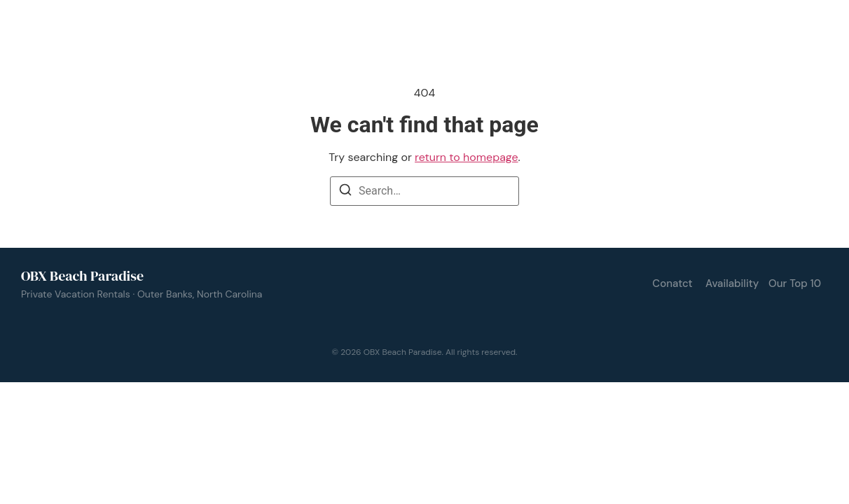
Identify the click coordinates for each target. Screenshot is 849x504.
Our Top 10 (795, 283)
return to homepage (466, 157)
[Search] (345, 192)
